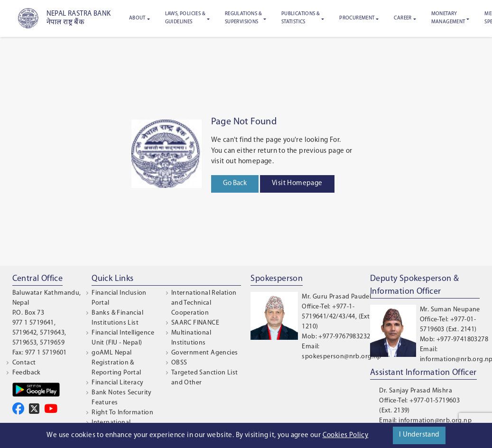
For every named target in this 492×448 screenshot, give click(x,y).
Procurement (357, 18)
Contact (24, 363)
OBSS (179, 363)
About (137, 18)
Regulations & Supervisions (243, 18)
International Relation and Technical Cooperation (204, 303)
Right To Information (122, 413)
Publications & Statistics (301, 18)
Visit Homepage (297, 183)
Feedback (27, 373)
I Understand (419, 435)
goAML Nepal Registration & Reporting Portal (116, 363)
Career (403, 18)
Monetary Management (448, 18)
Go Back (235, 183)
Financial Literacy (117, 383)
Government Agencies (205, 353)
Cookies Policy (346, 435)
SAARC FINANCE (195, 323)
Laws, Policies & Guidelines (185, 18)
